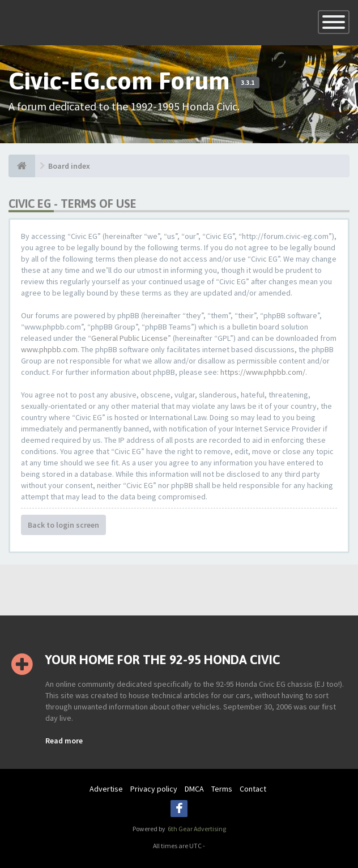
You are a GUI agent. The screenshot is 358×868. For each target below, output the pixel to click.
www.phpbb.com (49, 349)
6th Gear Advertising (196, 829)
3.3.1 (248, 83)
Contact (253, 789)
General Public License (129, 338)
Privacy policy (154, 789)
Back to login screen (63, 525)
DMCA (194, 789)
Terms (222, 789)
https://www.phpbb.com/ (263, 372)
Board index (69, 166)
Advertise (106, 789)
